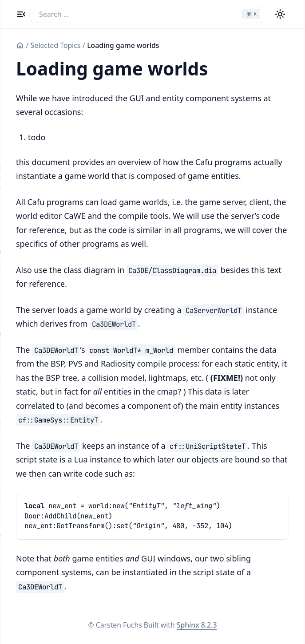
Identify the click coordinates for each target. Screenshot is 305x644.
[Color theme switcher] (280, 14)
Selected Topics (55, 45)
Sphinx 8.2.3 (197, 625)
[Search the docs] (147, 14)
